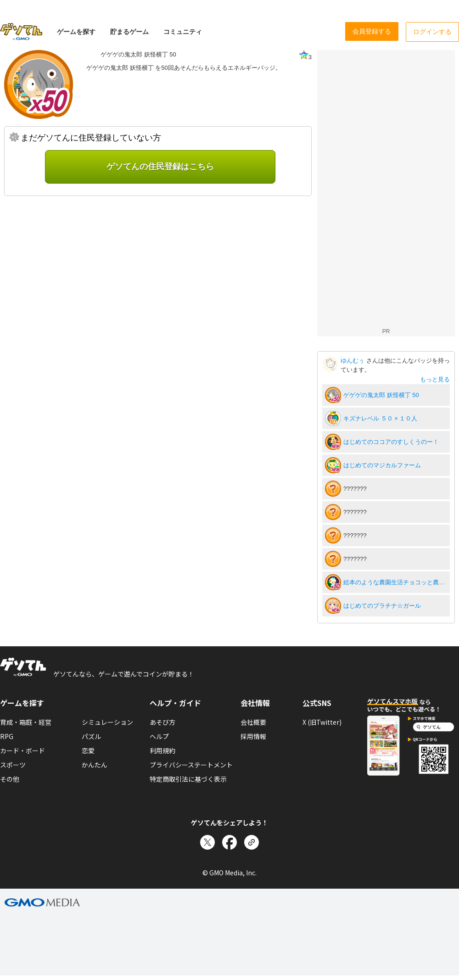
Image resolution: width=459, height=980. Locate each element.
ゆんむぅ (353, 361)
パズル (91, 736)
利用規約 (162, 750)
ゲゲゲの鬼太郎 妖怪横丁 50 (381, 395)
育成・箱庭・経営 (26, 722)
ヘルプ (159, 736)
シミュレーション (107, 722)
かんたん (95, 765)
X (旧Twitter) (322, 722)
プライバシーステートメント (191, 765)
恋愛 (88, 750)
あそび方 (162, 722)
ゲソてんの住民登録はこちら (160, 167)
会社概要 (253, 722)
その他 (10, 779)
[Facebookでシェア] (229, 842)
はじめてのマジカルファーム (382, 465)
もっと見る (435, 379)
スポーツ (13, 765)
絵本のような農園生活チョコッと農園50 (395, 582)
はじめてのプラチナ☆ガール (382, 606)
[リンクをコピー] (252, 842)
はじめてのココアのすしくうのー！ (391, 442)
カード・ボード (22, 750)
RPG (7, 736)
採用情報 (253, 736)
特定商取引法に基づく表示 (188, 779)
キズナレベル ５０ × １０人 (380, 418)
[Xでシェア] (207, 842)
